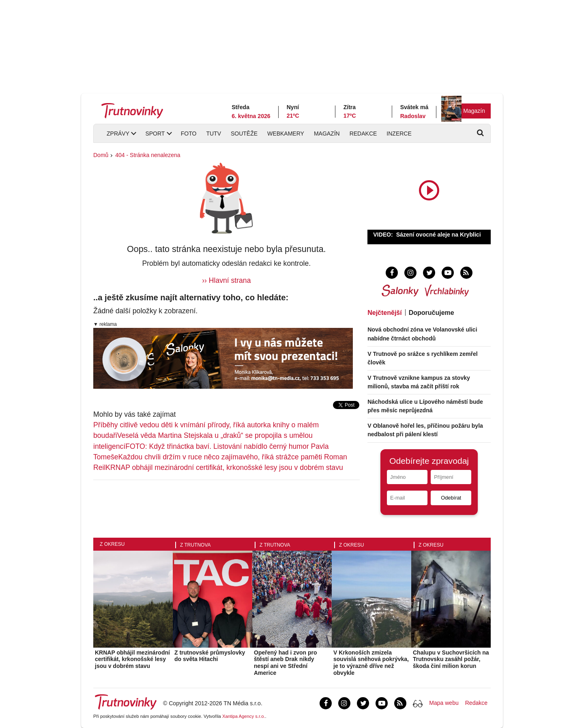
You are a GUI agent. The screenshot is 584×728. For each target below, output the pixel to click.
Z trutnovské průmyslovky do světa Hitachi (210, 656)
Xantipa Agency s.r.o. (244, 716)
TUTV (214, 134)
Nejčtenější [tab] (384, 313)
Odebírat (451, 498)
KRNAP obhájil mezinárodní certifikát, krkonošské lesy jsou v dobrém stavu (224, 467)
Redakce (363, 134)
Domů (101, 155)
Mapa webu (444, 703)
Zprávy (118, 134)
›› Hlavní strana (226, 280)
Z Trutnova (195, 545)
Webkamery (286, 134)
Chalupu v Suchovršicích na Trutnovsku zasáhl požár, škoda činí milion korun (451, 659)
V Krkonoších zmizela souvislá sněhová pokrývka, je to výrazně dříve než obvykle (371, 663)
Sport (155, 134)
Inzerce (399, 134)
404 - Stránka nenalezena (148, 155)
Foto (189, 134)
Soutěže (244, 134)
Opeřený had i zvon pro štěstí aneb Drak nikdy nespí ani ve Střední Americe (286, 663)
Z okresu (112, 544)
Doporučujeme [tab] (432, 313)
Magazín (474, 111)
